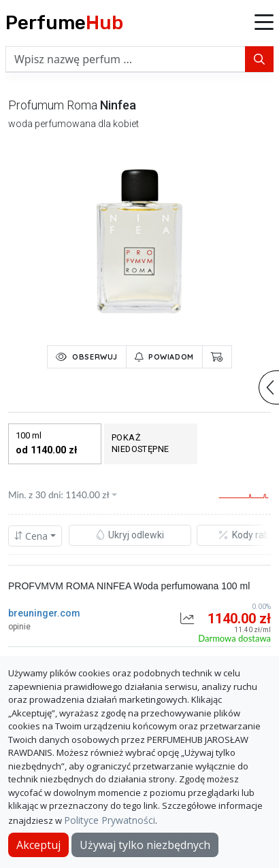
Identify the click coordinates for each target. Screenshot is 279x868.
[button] (264, 23)
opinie (19, 627)
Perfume (64, 23)
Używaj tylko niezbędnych (145, 845)
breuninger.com (44, 613)
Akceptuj (38, 845)
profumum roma (53, 105)
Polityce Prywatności (110, 820)
